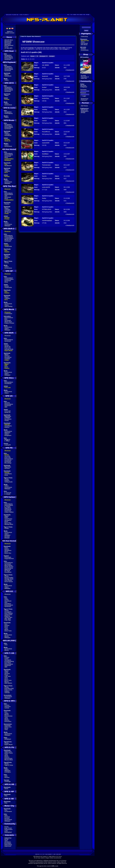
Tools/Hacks (8, 426)
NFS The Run (85, 41)
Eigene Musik (9, 351)
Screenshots (8, 105)
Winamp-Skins (9, 524)
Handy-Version (9, 567)
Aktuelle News (9, 40)
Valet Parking (8, 306)
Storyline (7, 403)
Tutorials (7, 693)
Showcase (8, 336)
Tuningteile (8, 660)
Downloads (8, 557)
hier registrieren (29, 49)
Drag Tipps (8, 620)
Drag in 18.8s (8, 690)
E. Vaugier (8, 507)
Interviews (8, 707)
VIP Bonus (8, 212)
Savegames (8, 520)
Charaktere (8, 604)
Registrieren (85, 99)
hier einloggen (64, 49)
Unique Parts (8, 615)
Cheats (7, 213)
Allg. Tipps (8, 619)
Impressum (8, 846)
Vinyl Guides (8, 580)
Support (7, 481)
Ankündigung (9, 57)
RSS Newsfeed (9, 45)
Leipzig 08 (8, 445)
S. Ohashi (7, 494)
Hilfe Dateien (8, 683)
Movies (7, 636)
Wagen (7, 75)
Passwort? (84, 100)
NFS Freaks (84, 110)
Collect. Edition (9, 512)
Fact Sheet (8, 663)
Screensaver (8, 811)
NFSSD (83, 113)
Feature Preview (9, 323)
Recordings (8, 463)
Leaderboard (8, 314)
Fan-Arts (7, 537)
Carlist (6, 600)
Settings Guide (9, 349)
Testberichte (8, 246)
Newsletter (8, 44)
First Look (8, 348)
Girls (6, 602)
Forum (6, 47)
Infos (6, 598)
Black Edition (8, 565)
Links (6, 831)
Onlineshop (8, 838)
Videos (7, 80)
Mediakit (7, 538)
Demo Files (8, 523)
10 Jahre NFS (8, 48)
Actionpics (8, 772)
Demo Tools (8, 631)
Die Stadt (7, 571)
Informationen (9, 563)
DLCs (6, 172)
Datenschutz (8, 845)
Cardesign (8, 782)
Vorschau (7, 456)
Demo (6, 158)
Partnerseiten (9, 829)
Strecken (7, 257)
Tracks (7, 713)
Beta (6, 319)
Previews (7, 817)
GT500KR (7, 418)
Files (6, 164)
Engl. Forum (8, 828)
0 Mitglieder (84, 87)
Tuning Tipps (8, 617)
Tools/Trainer (8, 519)
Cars (6, 624)
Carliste (7, 708)
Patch (6, 518)
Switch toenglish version (10, 32)
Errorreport (8, 843)
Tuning (7, 263)
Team (6, 841)
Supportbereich (9, 559)
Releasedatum (9, 58)
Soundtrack (8, 76)
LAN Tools (8, 676)
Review (7, 245)
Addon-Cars (8, 727)
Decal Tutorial (9, 582)
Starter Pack (8, 322)
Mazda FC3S (8, 240)
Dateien (7, 549)
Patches (7, 204)
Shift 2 (83, 42)
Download (8, 726)
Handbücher (8, 166)
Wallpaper (7, 183)
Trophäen (7, 134)
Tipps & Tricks (9, 765)
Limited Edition (9, 159)
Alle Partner (85, 106)
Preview (7, 99)
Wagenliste (8, 416)
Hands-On (8, 141)
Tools (6, 628)
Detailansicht (70, 70)
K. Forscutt (8, 493)
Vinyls (6, 672)
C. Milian (7, 441)
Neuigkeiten (8, 55)
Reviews (7, 140)
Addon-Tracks (9, 753)
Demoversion (8, 716)
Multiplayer (8, 160)
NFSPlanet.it (85, 111)
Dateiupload (8, 832)
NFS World (84, 45)
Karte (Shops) (9, 613)
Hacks (6, 629)
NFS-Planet (59, 856)
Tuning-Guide (9, 482)
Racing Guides (9, 578)
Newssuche (8, 43)
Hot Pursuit (84, 43)
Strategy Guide (9, 579)
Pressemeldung (9, 661)
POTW (6, 839)
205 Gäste (83, 86)
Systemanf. (8, 59)
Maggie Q (7, 439)
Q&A (6, 196)
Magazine (7, 616)
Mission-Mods (9, 760)
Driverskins (8, 721)
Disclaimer (8, 842)
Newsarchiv (8, 41)
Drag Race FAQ (9, 689)
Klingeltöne (8, 435)
